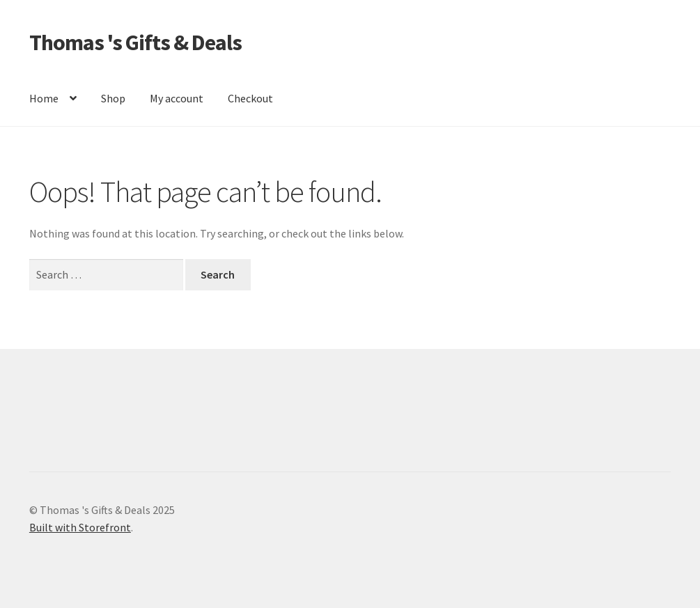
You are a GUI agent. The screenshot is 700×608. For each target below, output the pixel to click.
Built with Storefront (80, 527)
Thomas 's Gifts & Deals (135, 42)
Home (44, 98)
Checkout (250, 98)
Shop (113, 98)
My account (177, 98)
